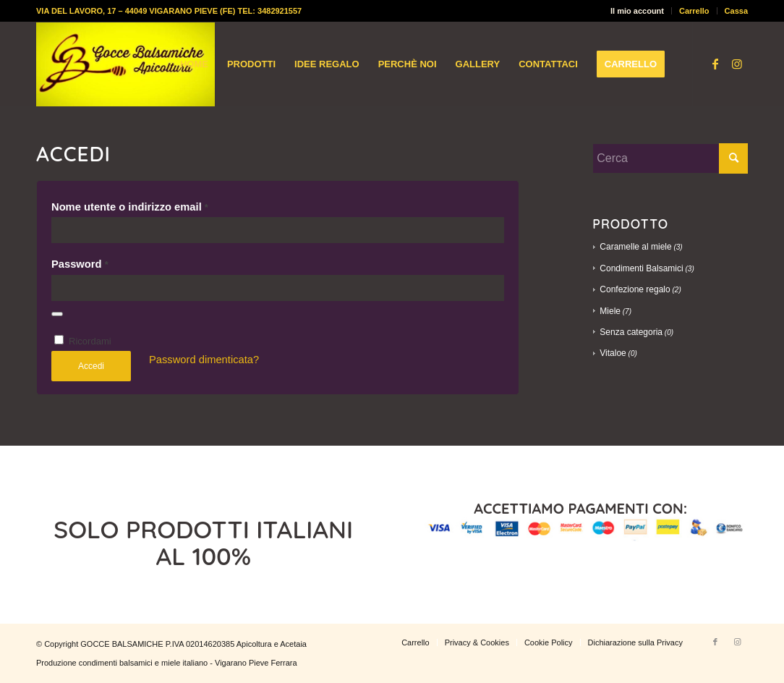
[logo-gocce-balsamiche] (125, 64)
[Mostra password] (57, 314)
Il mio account (637, 11)
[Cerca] (670, 158)
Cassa (736, 11)
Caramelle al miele (635, 247)
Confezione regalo (635, 289)
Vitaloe (613, 353)
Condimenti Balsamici (641, 268)
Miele (610, 311)
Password (80, 264)
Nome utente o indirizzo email (130, 207)
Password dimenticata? (204, 360)
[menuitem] (638, 11)
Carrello (694, 11)
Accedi (91, 366)
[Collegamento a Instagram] (737, 64)
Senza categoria (631, 332)
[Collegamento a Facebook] (715, 64)
